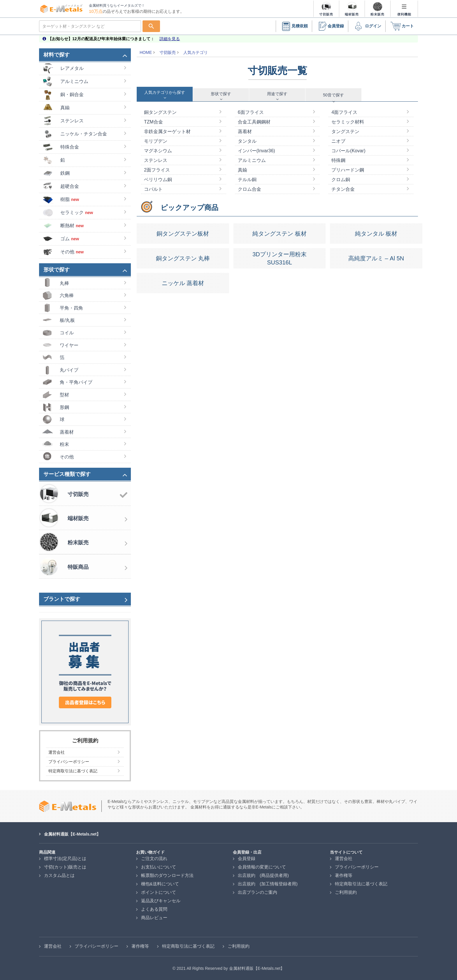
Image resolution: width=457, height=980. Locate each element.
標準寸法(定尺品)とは (65, 858)
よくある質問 (154, 909)
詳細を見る (170, 39)
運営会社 (344, 858)
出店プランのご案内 (257, 892)
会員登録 (330, 26)
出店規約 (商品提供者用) (263, 875)
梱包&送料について (160, 884)
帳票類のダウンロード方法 (167, 875)
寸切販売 (168, 52)
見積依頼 (294, 26)
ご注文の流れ (154, 858)
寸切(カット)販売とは (65, 867)
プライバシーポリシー (357, 867)
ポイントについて (159, 892)
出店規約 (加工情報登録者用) (268, 884)
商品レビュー (154, 918)
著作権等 (344, 875)
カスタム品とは (59, 875)
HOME (146, 52)
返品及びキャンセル (161, 901)
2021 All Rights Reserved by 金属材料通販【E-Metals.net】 (231, 968)
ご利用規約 (346, 892)
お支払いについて (159, 867)
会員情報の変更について (262, 867)
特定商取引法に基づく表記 (361, 884)
